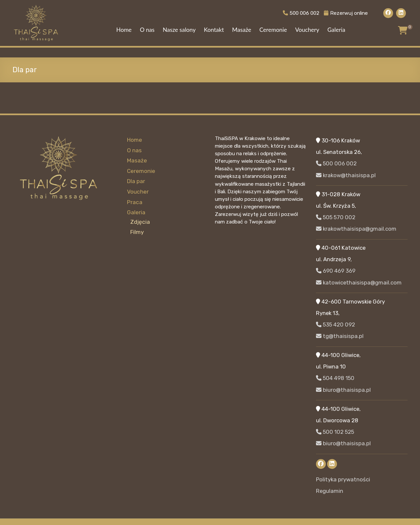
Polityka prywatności (343, 479)
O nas (147, 30)
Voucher (137, 191)
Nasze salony (179, 30)
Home (124, 30)
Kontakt (214, 30)
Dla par (136, 181)
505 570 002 (336, 217)
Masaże (241, 30)
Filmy (137, 231)
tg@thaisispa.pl (340, 336)
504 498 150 (335, 378)
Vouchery (307, 30)
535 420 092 (336, 325)
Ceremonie (273, 30)
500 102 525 (335, 432)
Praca (134, 201)
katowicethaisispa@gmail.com (359, 283)
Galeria (336, 30)
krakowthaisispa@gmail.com (356, 229)
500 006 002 (298, 13)
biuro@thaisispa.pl (343, 390)
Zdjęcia (140, 220)
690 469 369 (336, 271)
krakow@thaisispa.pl (346, 175)
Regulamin (330, 491)
